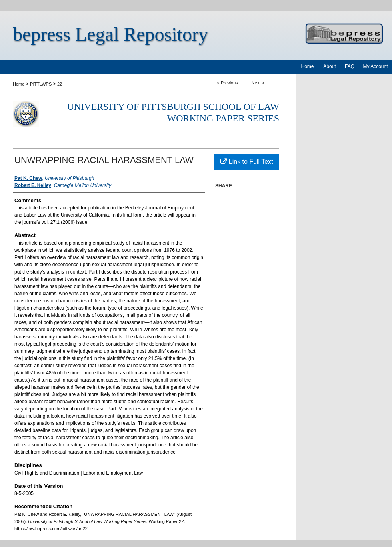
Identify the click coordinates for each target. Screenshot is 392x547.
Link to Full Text (247, 162)
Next (256, 83)
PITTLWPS (41, 84)
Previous (229, 83)
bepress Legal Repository (110, 34)
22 (60, 84)
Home (19, 84)
